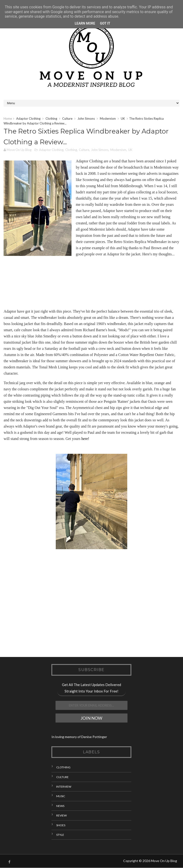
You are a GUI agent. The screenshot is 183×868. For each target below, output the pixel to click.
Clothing (51, 119)
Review (61, 815)
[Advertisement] (91, 610)
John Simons (86, 119)
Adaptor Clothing (28, 119)
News (60, 806)
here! (85, 439)
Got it (105, 23)
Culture (67, 119)
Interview (64, 787)
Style (60, 835)
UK (123, 119)
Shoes (61, 825)
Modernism (108, 119)
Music (61, 796)
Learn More (85, 23)
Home (8, 119)
